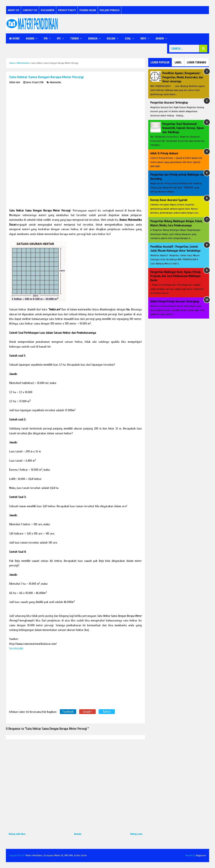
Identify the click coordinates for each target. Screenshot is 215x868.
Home (14, 38)
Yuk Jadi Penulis (109, 10)
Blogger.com (201, 856)
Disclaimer (48, 10)
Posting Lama (136, 834)
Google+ (87, 712)
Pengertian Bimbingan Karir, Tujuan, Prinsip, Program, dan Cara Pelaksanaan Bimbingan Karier (176, 276)
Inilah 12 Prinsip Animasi (164, 153)
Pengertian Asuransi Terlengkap (169, 103)
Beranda (78, 834)
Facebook (68, 712)
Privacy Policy (67, 10)
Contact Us (30, 10)
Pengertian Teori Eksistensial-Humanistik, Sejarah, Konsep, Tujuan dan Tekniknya (183, 128)
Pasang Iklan (88, 10)
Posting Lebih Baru (17, 834)
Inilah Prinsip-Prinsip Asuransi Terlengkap (175, 301)
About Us (13, 10)
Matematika (55, 82)
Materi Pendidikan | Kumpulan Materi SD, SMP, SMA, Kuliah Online (56, 856)
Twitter (107, 712)
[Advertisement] (41, 113)
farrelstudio (16, 648)
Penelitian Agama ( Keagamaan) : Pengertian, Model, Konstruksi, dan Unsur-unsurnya (183, 77)
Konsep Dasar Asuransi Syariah (169, 200)
